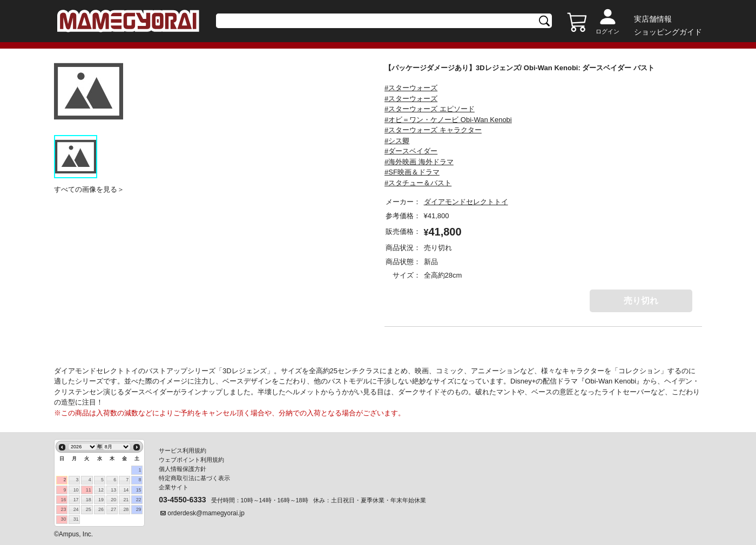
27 (113, 509)
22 (139, 500)
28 (126, 509)
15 (139, 490)
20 (113, 500)
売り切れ (641, 301)
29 (139, 509)
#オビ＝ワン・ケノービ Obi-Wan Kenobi (448, 120)
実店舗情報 (653, 19)
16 (63, 500)
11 (89, 490)
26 (101, 509)
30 (63, 519)
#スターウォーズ (411, 88)
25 (89, 509)
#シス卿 (397, 141)
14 (126, 490)
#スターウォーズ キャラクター (433, 130)
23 (63, 509)
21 (126, 500)
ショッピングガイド (668, 32)
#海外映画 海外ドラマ (419, 162)
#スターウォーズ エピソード (430, 109)
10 (76, 490)
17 (76, 500)
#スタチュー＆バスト (418, 183)
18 (89, 500)
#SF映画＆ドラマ (412, 172)
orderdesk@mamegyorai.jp (206, 513)
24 (76, 509)
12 (101, 490)
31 (76, 519)
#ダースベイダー (411, 151)
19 (101, 500)
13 (113, 490)
